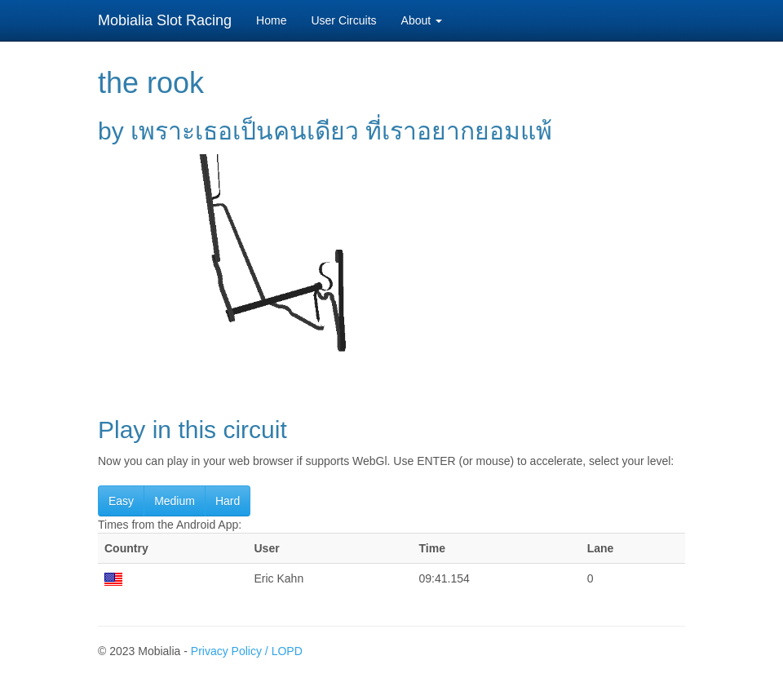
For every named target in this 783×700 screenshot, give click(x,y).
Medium (175, 501)
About (422, 20)
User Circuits (343, 20)
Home (271, 20)
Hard (228, 501)
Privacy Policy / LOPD (247, 651)
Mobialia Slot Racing (165, 20)
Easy (121, 501)
